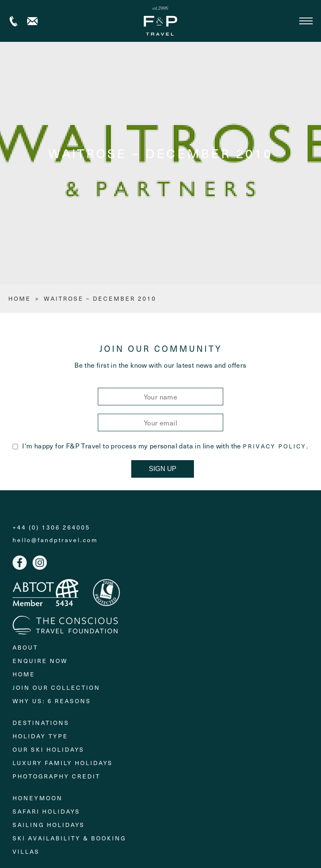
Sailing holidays (49, 825)
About (25, 647)
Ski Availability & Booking (69, 838)
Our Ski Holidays (48, 749)
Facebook (20, 563)
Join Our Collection (56, 687)
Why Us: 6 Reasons (52, 701)
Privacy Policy (275, 446)
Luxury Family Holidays (63, 763)
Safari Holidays (46, 811)
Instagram (40, 563)
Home (24, 674)
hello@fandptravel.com (55, 540)
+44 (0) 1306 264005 (14, 21)
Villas (26, 851)
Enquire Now (40, 661)
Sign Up (163, 469)
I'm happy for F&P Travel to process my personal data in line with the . (160, 446)
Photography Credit (56, 776)
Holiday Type (40, 736)
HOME (20, 298)
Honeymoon (38, 798)
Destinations (41, 723)
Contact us (32, 21)
